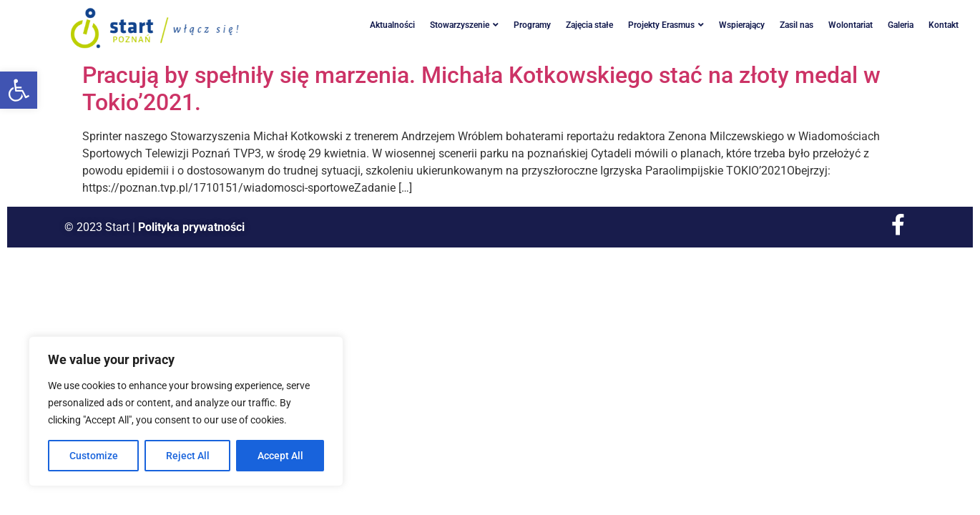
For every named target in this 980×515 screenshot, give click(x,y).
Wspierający (742, 25)
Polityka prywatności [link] (191, 227)
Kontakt (944, 25)
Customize (94, 456)
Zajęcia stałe (589, 25)
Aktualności (392, 25)
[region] (186, 411)
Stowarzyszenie (464, 25)
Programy (532, 25)
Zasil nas (797, 25)
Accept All (280, 456)
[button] (19, 90)
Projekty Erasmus (666, 25)
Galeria (901, 25)
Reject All (188, 456)
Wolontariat (851, 25)
